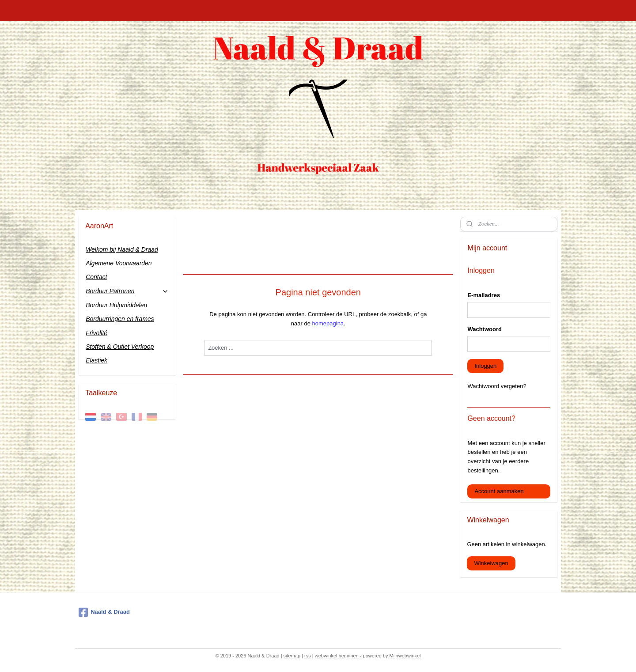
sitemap (292, 656)
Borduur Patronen (127, 291)
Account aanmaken (499, 491)
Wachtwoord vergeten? (497, 386)
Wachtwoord (485, 329)
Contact (96, 277)
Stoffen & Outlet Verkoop (120, 347)
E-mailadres (484, 295)
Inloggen (485, 366)
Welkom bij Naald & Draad (122, 249)
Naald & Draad (104, 612)
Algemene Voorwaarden (119, 263)
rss (308, 656)
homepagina (328, 323)
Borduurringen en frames (120, 319)
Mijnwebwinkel (405, 656)
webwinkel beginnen (337, 656)
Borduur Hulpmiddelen (116, 305)
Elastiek (97, 360)
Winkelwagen (491, 563)
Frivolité (97, 333)
